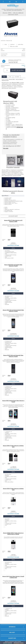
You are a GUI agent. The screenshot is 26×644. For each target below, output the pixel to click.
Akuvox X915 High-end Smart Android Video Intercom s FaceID (13, 311)
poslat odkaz (20, 45)
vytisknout (11, 45)
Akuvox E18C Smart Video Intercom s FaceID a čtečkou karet (13, 577)
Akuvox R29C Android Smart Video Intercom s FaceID (13, 401)
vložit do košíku (18, 70)
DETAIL (13, 248)
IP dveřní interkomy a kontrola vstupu (14, 9)
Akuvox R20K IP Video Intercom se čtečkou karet (13, 446)
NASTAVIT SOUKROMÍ (8, 643)
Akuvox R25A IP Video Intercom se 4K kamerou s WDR (13, 221)
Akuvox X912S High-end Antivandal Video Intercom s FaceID (13, 356)
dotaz (5, 45)
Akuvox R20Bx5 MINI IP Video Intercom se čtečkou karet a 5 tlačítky (13, 534)
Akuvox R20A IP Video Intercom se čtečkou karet (13, 489)
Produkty (3, 9)
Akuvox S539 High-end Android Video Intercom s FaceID (13, 265)
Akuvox (9, 239)
